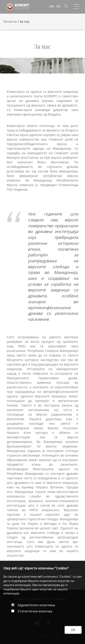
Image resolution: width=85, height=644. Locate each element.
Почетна (10, 21)
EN (59, 6)
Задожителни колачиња (36, 605)
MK (52, 6)
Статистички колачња (35, 611)
